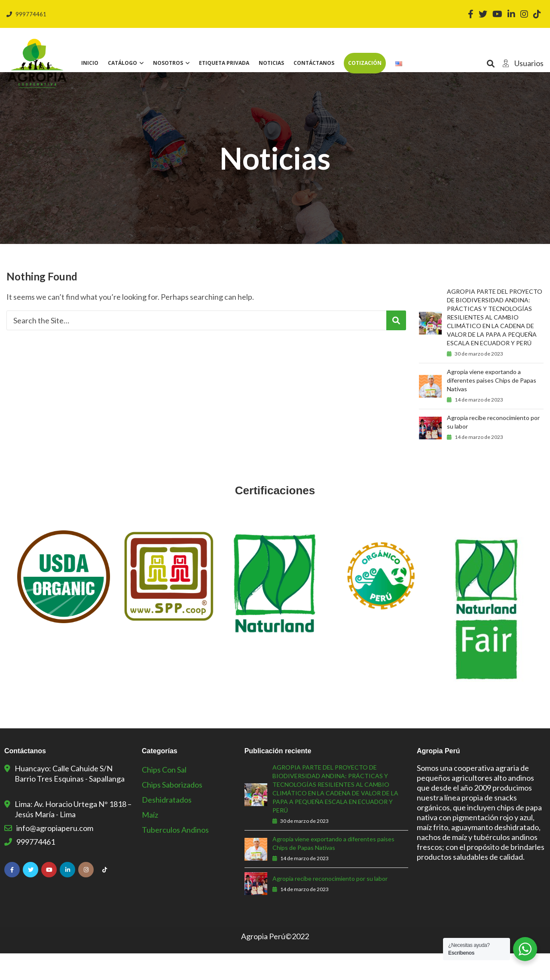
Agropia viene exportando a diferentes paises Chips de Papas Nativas (492, 407)
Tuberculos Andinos (175, 856)
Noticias (271, 63)
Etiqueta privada (224, 63)
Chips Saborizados (172, 811)
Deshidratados (167, 826)
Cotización (365, 63)
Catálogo (122, 63)
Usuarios (521, 63)
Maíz (150, 841)
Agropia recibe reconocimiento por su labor (493, 449)
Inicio (90, 63)
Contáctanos (314, 63)
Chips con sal (164, 796)
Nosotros (168, 63)
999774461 (26, 14)
